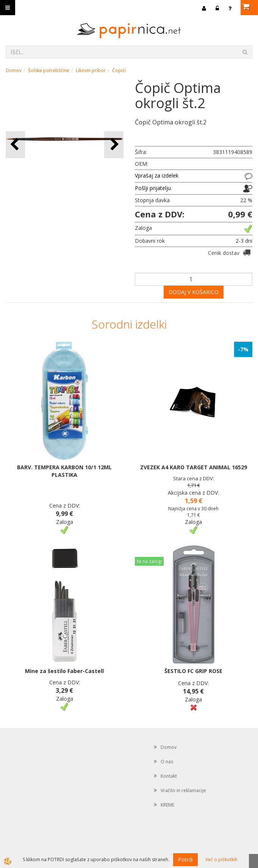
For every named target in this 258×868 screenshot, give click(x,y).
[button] (114, 145)
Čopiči (119, 70)
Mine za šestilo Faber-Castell (64, 671)
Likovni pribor (91, 70)
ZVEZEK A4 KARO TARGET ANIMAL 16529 (194, 467)
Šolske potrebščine (49, 70)
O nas (167, 762)
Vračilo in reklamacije (183, 790)
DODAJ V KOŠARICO (194, 292)
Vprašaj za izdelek (157, 175)
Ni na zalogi (149, 561)
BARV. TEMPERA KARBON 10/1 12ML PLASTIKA (64, 471)
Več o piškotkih (221, 859)
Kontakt (169, 776)
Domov (14, 70)
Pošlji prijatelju (153, 188)
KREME (167, 805)
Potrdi (185, 859)
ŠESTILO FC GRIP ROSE (193, 671)
